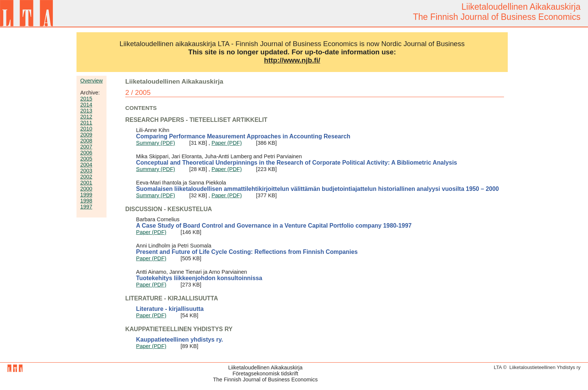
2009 (86, 135)
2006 (86, 153)
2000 (86, 189)
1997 (86, 207)
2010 (86, 129)
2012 (86, 117)
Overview (91, 81)
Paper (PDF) (227, 143)
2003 (86, 171)
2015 (86, 99)
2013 (86, 111)
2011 (86, 123)
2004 (86, 165)
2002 (86, 177)
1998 (86, 201)
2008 (86, 141)
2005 (86, 159)
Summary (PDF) (156, 143)
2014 (86, 105)
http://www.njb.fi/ (292, 60)
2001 (86, 183)
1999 (86, 195)
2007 (86, 147)
